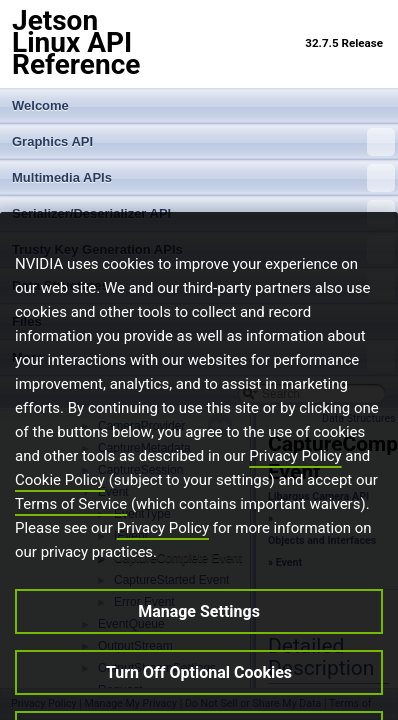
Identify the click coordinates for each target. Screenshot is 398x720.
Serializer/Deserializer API (203, 214)
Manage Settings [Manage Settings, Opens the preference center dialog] (199, 637)
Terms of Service (71, 530)
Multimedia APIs (203, 178)
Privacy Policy (295, 482)
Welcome (40, 105)
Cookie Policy (60, 506)
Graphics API (203, 142)
